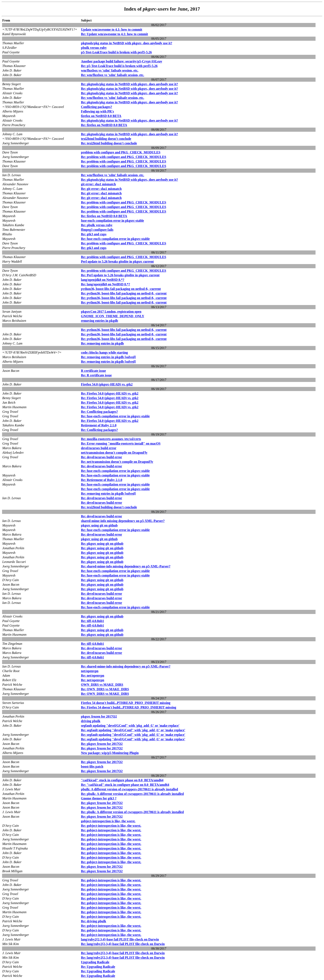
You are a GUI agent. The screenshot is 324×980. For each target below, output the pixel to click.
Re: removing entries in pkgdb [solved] (108, 357)
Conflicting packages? (97, 107)
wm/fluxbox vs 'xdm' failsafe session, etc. (110, 70)
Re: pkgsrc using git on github (102, 544)
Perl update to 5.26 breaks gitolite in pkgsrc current (117, 261)
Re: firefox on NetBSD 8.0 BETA (104, 125)
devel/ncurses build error (99, 448)
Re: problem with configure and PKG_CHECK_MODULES (124, 157)
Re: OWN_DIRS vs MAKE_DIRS (105, 689)
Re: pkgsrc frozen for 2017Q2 (102, 744)
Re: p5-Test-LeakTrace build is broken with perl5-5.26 (119, 66)
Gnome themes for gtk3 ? (99, 798)
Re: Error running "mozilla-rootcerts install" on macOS (121, 443)
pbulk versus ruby (94, 48)
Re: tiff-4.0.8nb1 (93, 621)
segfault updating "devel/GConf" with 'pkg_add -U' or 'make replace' (130, 726)
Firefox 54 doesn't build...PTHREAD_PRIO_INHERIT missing (126, 703)
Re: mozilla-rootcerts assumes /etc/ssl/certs (111, 439)
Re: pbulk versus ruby (97, 225)
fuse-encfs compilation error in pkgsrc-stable (113, 221)
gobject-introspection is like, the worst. (108, 821)
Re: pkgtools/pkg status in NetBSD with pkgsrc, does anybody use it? (130, 84)
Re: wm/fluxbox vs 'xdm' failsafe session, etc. (113, 75)
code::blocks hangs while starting (104, 352)
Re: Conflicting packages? (99, 412)
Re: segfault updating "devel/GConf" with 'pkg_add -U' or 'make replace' (133, 730)
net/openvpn (90, 671)
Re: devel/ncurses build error (102, 457)
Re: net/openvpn (93, 675)
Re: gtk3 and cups (94, 234)
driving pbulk (91, 721)
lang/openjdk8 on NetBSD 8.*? (103, 280)
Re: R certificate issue (96, 375)
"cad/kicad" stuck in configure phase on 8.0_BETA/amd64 (122, 780)
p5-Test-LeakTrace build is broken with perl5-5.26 (116, 52)
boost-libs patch (92, 766)
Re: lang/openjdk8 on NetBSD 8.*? (106, 284)
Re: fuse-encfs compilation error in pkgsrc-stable (115, 239)
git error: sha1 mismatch (98, 184)
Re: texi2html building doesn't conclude (109, 143)
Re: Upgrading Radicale (98, 967)
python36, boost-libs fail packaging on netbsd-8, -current (121, 289)
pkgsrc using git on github (99, 525)
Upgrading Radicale (95, 962)
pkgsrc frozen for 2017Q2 (99, 716)
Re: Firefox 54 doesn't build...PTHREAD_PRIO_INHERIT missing (129, 707)
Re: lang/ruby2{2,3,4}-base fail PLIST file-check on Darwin (123, 944)
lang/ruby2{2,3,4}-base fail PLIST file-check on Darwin (120, 939)
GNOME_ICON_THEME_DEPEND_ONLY (113, 316)
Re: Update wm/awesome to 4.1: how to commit (114, 34)
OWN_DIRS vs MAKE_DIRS (102, 685)
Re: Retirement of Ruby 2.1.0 (102, 480)
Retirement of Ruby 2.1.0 (99, 425)
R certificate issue (94, 371)
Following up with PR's (98, 111)
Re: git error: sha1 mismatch (101, 189)
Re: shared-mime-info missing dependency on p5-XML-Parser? (126, 566)
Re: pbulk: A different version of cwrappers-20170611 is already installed (132, 794)
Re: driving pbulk (94, 921)
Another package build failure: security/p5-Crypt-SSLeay (122, 61)
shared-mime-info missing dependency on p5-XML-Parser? (123, 521)
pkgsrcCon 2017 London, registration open (111, 312)
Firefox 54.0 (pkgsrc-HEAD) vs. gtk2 (107, 384)
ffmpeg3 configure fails (97, 230)
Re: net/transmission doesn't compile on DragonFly (117, 462)
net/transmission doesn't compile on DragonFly (114, 453)
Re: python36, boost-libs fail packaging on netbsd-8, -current (124, 293)
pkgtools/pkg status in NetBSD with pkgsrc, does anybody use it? (127, 43)
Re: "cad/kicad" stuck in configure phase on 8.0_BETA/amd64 (125, 785)
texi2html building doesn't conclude (106, 139)
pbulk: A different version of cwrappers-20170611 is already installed (130, 789)
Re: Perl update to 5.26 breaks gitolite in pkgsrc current (120, 275)
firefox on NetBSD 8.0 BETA (101, 116)
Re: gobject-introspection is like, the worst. (111, 826)
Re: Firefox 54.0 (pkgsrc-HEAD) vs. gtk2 (110, 393)
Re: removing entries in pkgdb (102, 343)
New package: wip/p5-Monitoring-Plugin (110, 753)
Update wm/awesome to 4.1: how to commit (112, 29)
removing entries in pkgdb (100, 321)
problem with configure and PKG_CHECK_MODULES (121, 152)
